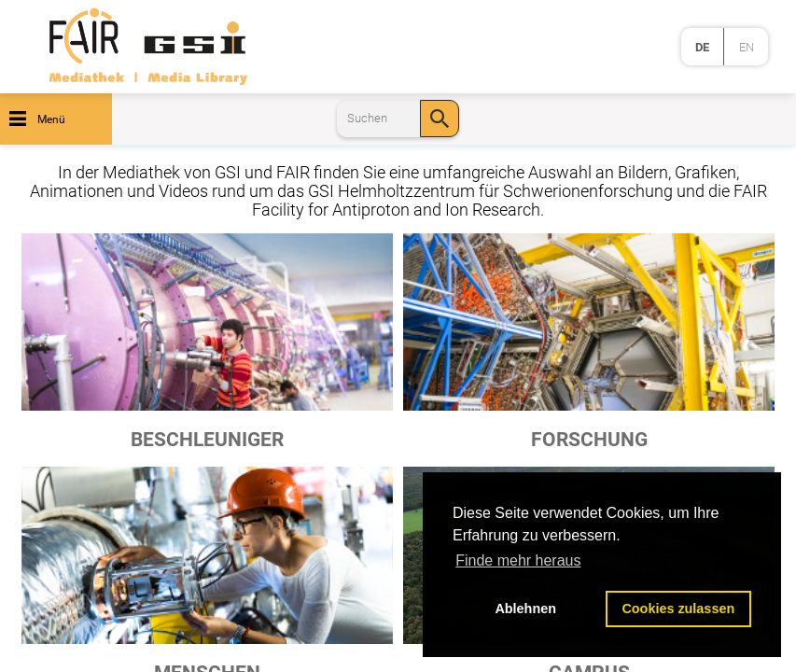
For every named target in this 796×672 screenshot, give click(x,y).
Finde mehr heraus (518, 560)
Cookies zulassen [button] (678, 609)
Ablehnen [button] (525, 609)
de (702, 47)
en (747, 47)
